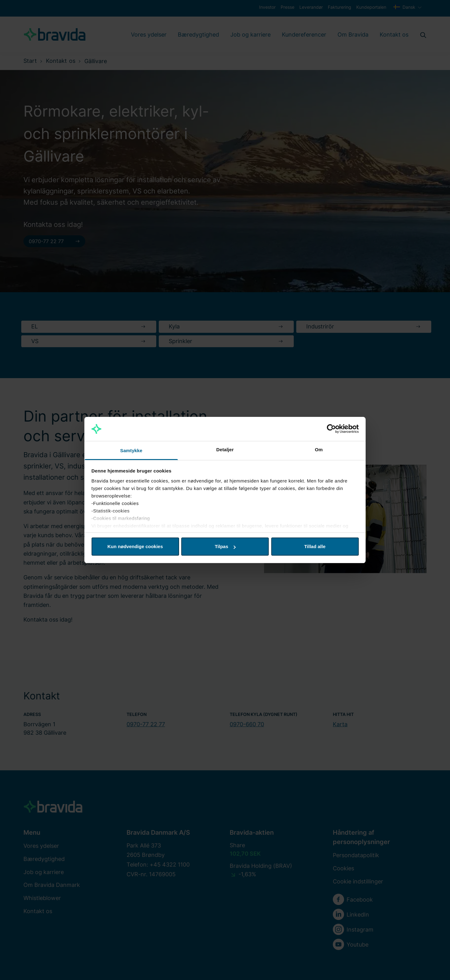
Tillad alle (315, 546)
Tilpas (225, 546)
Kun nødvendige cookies (135, 546)
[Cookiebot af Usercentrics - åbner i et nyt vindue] (331, 429)
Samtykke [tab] (131, 450)
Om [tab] (319, 450)
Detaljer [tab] (225, 450)
